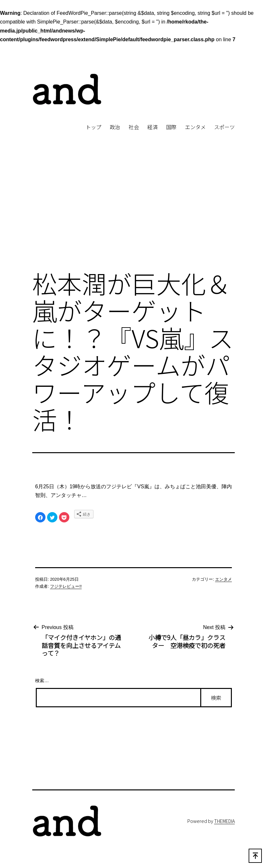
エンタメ (195, 127)
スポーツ (224, 127)
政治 (115, 127)
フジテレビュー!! (66, 586)
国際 (171, 127)
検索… (42, 681)
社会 (134, 127)
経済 (153, 127)
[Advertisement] (133, 212)
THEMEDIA (224, 821)
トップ (94, 127)
